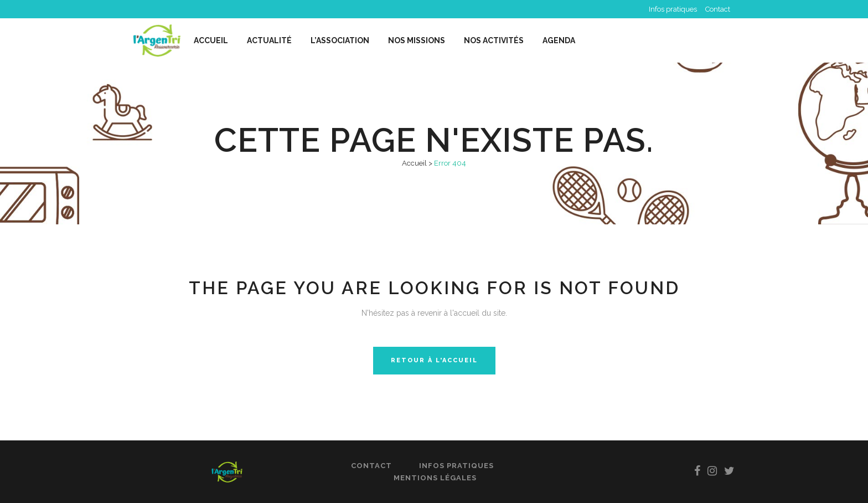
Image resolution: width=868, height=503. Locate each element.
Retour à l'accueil (434, 360)
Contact (718, 9)
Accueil (414, 163)
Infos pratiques (673, 9)
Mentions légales (435, 478)
